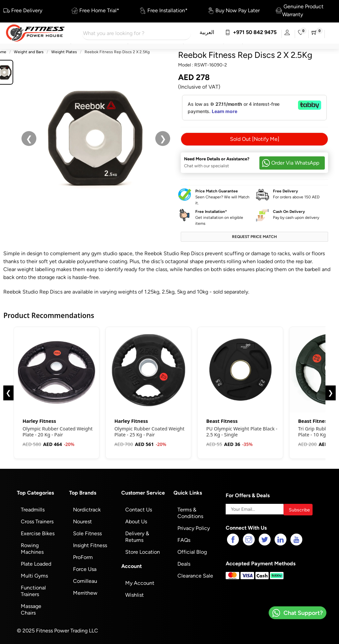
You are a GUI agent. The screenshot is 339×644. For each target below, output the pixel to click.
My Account (140, 582)
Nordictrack (87, 508)
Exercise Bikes (38, 532)
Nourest (82, 520)
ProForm (83, 556)
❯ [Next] (331, 391)
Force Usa (85, 568)
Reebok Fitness (207, 55)
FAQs (184, 539)
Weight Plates (64, 52)
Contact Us (139, 508)
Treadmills (33, 508)
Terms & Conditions (190, 512)
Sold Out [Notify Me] (255, 138)
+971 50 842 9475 (251, 32)
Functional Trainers (33, 590)
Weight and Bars (29, 52)
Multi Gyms (34, 574)
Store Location (143, 551)
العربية (207, 32)
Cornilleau (85, 580)
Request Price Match (254, 235)
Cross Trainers (37, 520)
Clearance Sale (195, 574)
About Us (136, 520)
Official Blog (192, 551)
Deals (184, 563)
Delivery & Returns (137, 535)
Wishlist (134, 594)
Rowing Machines (32, 547)
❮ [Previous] (8, 391)
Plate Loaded (36, 563)
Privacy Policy (194, 527)
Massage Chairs (31, 608)
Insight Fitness (90, 544)
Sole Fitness (87, 532)
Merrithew (85, 592)
